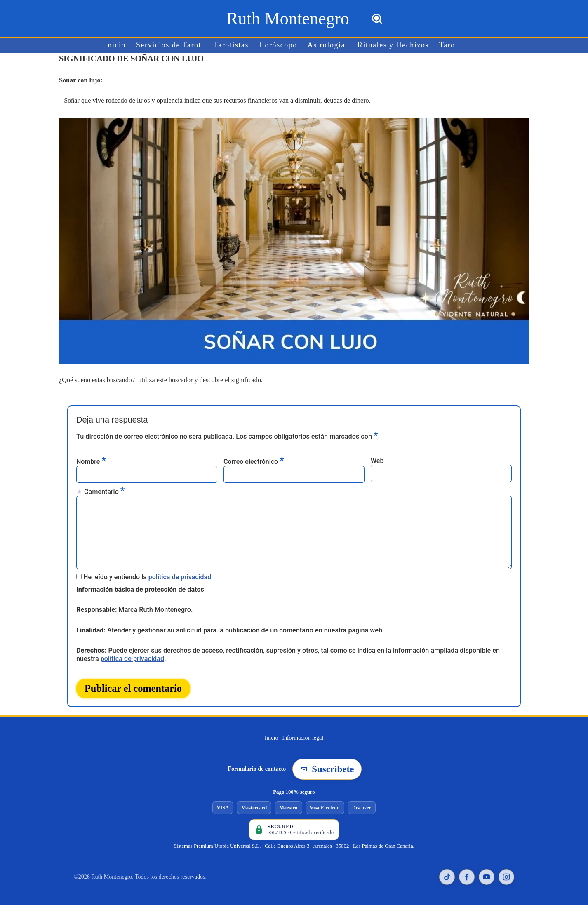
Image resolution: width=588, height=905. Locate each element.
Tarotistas (232, 45)
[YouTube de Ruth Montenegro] (487, 874)
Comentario (104, 490)
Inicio (117, 45)
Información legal (303, 735)
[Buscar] (377, 19)
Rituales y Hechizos (392, 45)
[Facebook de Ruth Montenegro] (467, 874)
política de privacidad (180, 575)
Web (377, 460)
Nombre (91, 460)
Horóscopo (278, 45)
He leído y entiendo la (147, 575)
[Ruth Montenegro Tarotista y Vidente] (288, 19)
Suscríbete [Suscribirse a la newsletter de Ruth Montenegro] (327, 766)
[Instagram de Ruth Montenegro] (506, 874)
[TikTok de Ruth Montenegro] (447, 874)
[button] (459, 45)
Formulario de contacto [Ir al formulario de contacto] (257, 766)
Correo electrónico (254, 460)
